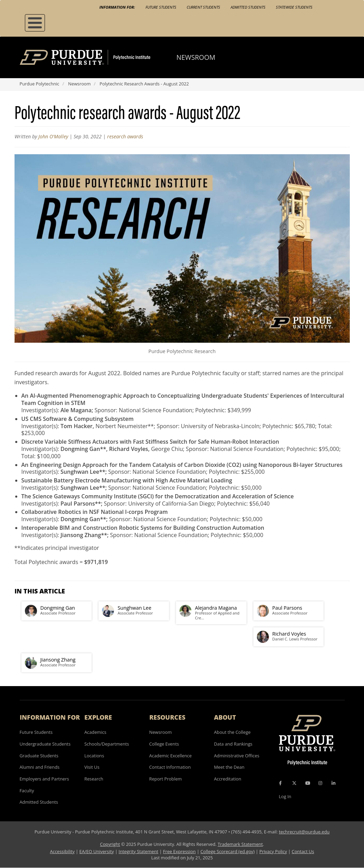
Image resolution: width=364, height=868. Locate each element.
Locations (94, 756)
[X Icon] (295, 783)
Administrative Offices (237, 756)
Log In (285, 796)
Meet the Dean (229, 767)
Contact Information (170, 767)
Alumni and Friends (40, 767)
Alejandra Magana (216, 608)
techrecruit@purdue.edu (304, 832)
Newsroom (196, 57)
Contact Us (303, 851)
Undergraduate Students (45, 744)
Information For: (117, 7)
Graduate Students (39, 756)
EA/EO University (97, 851)
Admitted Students (248, 7)
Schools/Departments (107, 744)
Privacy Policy (273, 851)
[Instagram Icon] (320, 783)
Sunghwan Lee (134, 608)
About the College (232, 732)
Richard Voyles (289, 634)
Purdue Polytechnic (40, 84)
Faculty (27, 791)
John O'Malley (53, 136)
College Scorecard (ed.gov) (228, 851)
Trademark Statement (240, 844)
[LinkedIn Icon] (333, 783)
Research (94, 779)
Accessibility (62, 851)
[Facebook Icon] (280, 783)
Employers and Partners (44, 779)
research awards (125, 136)
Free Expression (180, 851)
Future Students (161, 7)
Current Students (203, 7)
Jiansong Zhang (58, 660)
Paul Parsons (287, 608)
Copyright (110, 844)
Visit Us (92, 767)
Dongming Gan (58, 608)
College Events (164, 744)
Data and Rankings (233, 744)
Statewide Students (294, 7)
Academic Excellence (171, 756)
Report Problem (166, 779)
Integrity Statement (138, 851)
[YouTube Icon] (308, 783)
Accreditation (228, 779)
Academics (95, 732)
